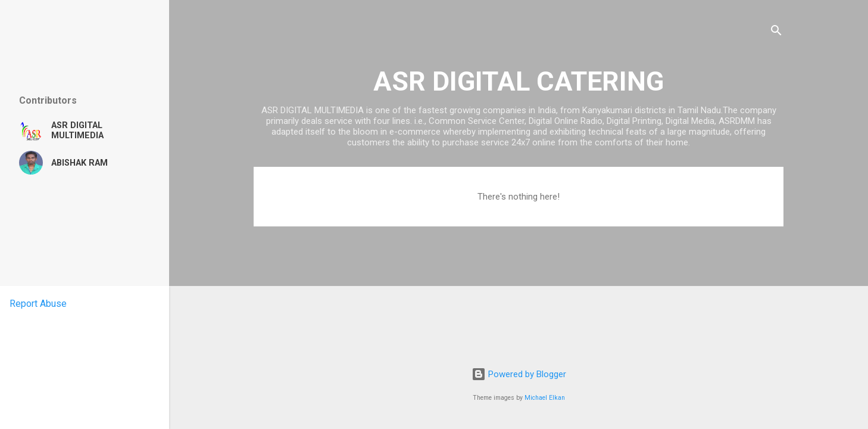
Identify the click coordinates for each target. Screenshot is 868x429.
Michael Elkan (545, 398)
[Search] (776, 32)
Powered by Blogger (519, 374)
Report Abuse (38, 304)
